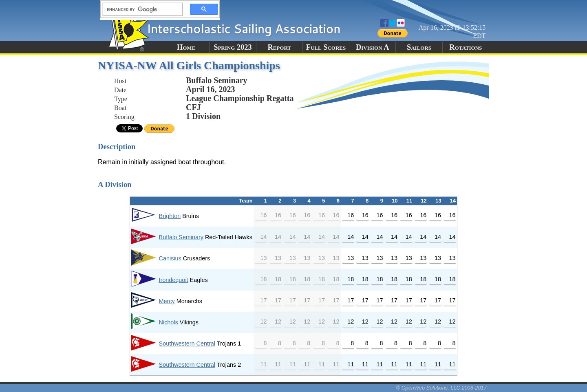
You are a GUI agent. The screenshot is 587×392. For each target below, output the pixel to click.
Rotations (466, 47)
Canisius (170, 258)
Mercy (167, 301)
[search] (140, 9)
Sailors (419, 47)
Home (186, 47)
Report (279, 47)
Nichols (169, 322)
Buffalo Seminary (181, 237)
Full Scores (326, 47)
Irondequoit (174, 280)
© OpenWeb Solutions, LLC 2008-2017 (441, 388)
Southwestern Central (187, 344)
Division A (372, 47)
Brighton (170, 216)
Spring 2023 (233, 47)
